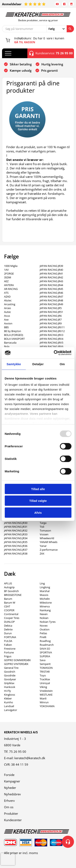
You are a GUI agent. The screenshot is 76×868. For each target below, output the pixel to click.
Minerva (45, 606)
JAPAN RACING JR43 (51, 281)
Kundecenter (13, 820)
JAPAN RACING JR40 (51, 270)
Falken (8, 645)
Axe (6, 320)
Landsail (9, 706)
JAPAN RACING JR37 (16, 550)
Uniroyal (45, 683)
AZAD (7, 297)
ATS (6, 293)
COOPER (9, 610)
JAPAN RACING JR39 (51, 266)
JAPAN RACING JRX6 (51, 346)
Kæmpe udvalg (21, 70)
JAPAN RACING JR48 (51, 300)
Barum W (10, 603)
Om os (9, 807)
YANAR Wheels (49, 542)
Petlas (43, 633)
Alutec (8, 300)
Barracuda (10, 343)
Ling (42, 583)
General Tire (11, 668)
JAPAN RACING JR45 (51, 289)
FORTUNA (10, 637)
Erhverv (9, 801)
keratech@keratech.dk (30, 758)
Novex (44, 626)
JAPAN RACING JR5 (51, 308)
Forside (9, 775)
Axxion (8, 323)
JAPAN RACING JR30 (16, 523)
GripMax (9, 683)
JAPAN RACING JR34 (16, 538)
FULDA (8, 641)
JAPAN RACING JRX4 (51, 339)
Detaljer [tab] (38, 364)
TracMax (45, 679)
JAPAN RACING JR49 (51, 304)
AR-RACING (11, 289)
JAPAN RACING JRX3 (51, 335)
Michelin (45, 599)
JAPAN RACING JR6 (51, 316)
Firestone (10, 649)
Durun (8, 633)
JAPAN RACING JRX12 (52, 331)
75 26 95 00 (18, 752)
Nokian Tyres (48, 622)
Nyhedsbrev (12, 794)
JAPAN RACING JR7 (51, 320)
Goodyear (10, 679)
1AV (6, 270)
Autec (7, 312)
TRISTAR (45, 672)
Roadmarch (47, 645)
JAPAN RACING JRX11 (52, 327)
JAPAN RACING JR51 (51, 312)
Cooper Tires (12, 618)
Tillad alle (38, 489)
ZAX (42, 554)
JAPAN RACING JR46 (51, 293)
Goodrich (10, 672)
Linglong (45, 587)
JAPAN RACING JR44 (51, 285)
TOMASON (46, 668)
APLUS (8, 583)
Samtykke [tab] (14, 364)
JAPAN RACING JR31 (16, 527)
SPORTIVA (46, 652)
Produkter (11, 813)
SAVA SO (45, 649)
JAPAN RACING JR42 (51, 277)
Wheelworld (47, 538)
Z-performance (49, 550)
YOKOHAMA (47, 706)
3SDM (8, 277)
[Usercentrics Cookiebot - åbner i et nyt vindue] (54, 353)
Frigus (8, 656)
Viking (43, 687)
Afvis (38, 512)
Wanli (43, 698)
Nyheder (10, 788)
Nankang (45, 610)
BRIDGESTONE (13, 595)
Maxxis (44, 595)
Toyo (43, 675)
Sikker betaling (21, 64)
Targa (43, 523)
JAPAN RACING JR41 (51, 274)
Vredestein (46, 691)
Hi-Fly (7, 691)
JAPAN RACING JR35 (16, 542)
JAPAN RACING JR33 (16, 534)
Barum (8, 599)
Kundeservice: (51, 53)
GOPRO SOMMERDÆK (17, 660)
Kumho (9, 702)
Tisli (42, 527)
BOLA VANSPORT (14, 339)
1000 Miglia (11, 266)
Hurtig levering (52, 64)
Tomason (45, 530)
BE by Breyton (13, 331)
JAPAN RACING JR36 (16, 546)
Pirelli (43, 637)
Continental (11, 614)
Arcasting (10, 304)
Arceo (7, 308)
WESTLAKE (46, 695)
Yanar (43, 546)
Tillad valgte (38, 501)
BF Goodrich (11, 591)
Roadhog (45, 641)
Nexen (44, 614)
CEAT (7, 606)
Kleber (8, 698)
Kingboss (10, 695)
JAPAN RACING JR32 (16, 530)
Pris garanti (49, 70)
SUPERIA (45, 656)
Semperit (45, 664)
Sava (43, 660)
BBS (6, 327)
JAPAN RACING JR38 (16, 554)
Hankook (10, 687)
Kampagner (12, 781)
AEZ (6, 281)
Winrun (44, 702)
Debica (8, 626)
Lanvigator (11, 710)
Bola (7, 346)
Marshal (45, 591)
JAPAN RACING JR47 (51, 297)
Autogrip (9, 587)
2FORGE (9, 274)
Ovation (45, 629)
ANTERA (9, 285)
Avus (7, 316)
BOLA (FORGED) (14, 335)
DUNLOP (9, 622)
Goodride (10, 675)
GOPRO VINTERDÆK (16, 664)
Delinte (8, 629)
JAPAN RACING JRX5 (51, 343)
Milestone (46, 603)
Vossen (44, 534)
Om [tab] (62, 364)
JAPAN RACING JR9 (51, 323)
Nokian (44, 618)
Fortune (9, 652)
